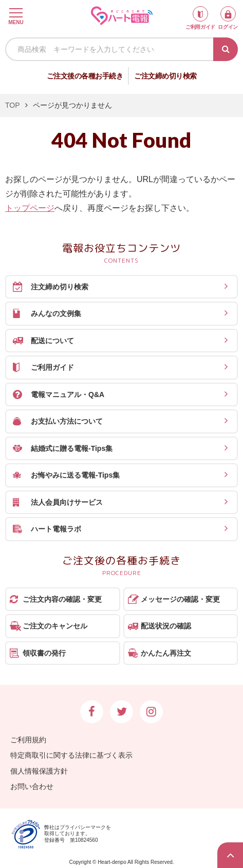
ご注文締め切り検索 (165, 76)
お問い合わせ (32, 786)
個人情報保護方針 (39, 771)
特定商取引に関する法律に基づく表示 (71, 755)
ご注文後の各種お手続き (85, 76)
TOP (13, 105)
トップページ (30, 208)
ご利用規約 (28, 740)
